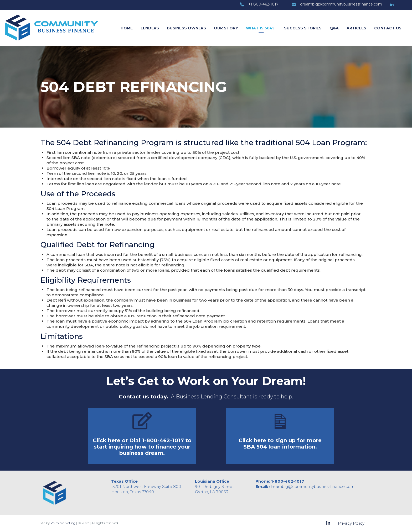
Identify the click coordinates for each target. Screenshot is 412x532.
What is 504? (260, 28)
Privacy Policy (351, 523)
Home (127, 28)
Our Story (226, 28)
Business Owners (186, 28)
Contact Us (388, 28)
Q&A (334, 28)
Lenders (150, 28)
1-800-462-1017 (288, 481)
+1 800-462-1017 (263, 4)
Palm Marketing (63, 523)
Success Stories (303, 28)
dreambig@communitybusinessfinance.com (341, 4)
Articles (356, 28)
